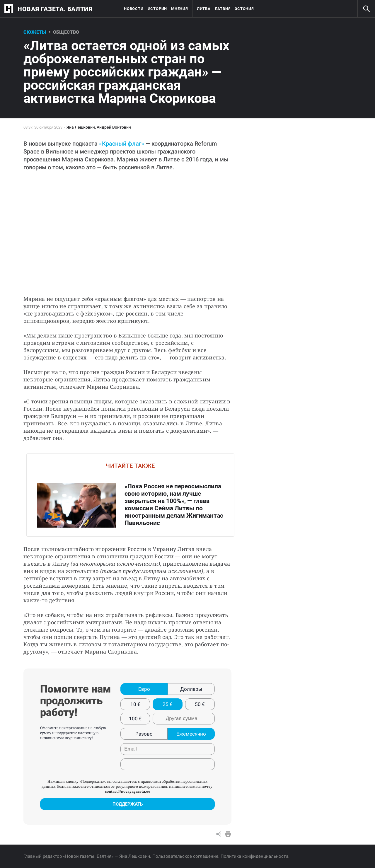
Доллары (191, 689)
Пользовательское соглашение (185, 856)
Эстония (244, 9)
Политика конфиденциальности (254, 856)
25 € (168, 704)
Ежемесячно (191, 734)
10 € (135, 704)
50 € (200, 704)
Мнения (180, 9)
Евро (144, 689)
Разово (144, 734)
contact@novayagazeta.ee (128, 791)
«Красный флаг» (122, 144)
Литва (204, 9)
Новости (134, 9)
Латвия (223, 9)
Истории (157, 9)
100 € (135, 719)
